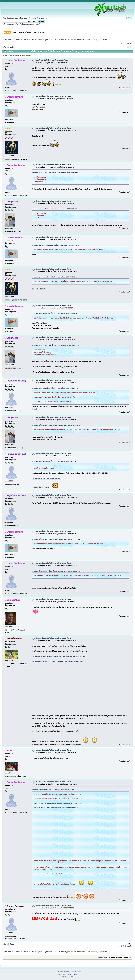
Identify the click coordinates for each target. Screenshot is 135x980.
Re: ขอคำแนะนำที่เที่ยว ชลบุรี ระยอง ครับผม (54, 96)
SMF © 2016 (64, 972)
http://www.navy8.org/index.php (46, 478)
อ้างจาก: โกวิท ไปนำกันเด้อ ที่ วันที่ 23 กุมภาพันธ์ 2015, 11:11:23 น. (56, 173)
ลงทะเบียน (43, 18)
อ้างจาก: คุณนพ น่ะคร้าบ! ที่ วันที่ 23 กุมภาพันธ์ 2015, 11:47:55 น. (55, 388)
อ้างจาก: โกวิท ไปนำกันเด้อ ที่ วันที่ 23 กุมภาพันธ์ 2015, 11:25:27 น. (56, 345)
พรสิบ (10, 750)
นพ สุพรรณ (12, 201)
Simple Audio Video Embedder (68, 974)
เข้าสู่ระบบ (32, 18)
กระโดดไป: (100, 957)
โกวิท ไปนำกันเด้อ (15, 97)
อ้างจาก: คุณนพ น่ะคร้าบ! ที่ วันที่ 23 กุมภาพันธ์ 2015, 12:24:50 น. (56, 461)
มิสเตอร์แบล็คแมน (16, 60)
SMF (58, 972)
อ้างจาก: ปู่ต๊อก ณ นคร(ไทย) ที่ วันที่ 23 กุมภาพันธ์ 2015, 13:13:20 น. (57, 539)
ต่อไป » (130, 44)
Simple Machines (75, 972)
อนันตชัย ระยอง (15, 638)
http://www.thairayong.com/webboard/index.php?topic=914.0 (60, 656)
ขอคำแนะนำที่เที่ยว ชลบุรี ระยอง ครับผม (52, 60)
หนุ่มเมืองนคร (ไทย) (16, 381)
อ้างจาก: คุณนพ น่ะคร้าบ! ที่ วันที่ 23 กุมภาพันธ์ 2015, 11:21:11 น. (55, 277)
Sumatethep (14, 600)
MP (8, 129)
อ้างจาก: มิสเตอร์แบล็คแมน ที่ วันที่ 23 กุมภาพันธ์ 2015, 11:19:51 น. (56, 245)
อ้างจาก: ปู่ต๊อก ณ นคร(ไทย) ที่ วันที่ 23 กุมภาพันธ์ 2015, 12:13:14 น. (56, 425)
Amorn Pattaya (15, 906)
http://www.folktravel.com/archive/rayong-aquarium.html (58, 661)
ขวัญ (72, 40)
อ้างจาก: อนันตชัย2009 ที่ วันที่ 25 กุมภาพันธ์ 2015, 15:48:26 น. (55, 790)
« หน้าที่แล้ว (122, 44)
